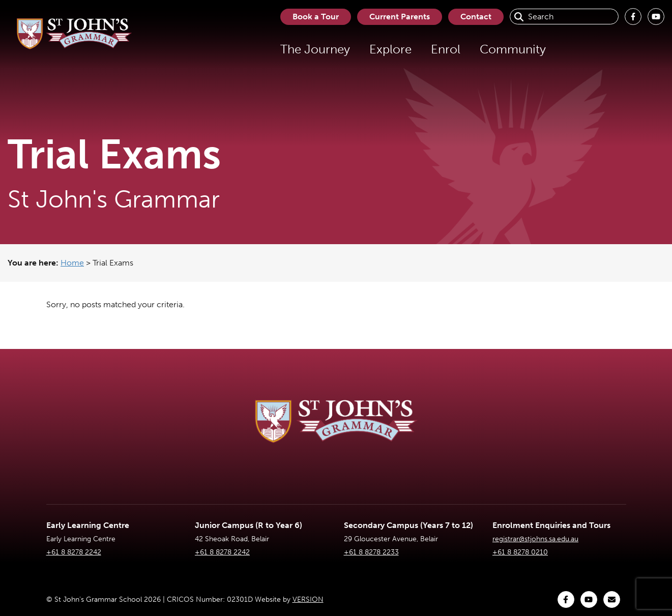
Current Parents (400, 17)
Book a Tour (316, 17)
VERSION (308, 599)
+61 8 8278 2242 (74, 552)
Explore (390, 49)
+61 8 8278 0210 (520, 552)
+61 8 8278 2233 (371, 552)
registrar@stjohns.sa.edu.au (535, 539)
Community (513, 49)
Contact (476, 17)
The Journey (315, 49)
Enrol (446, 49)
